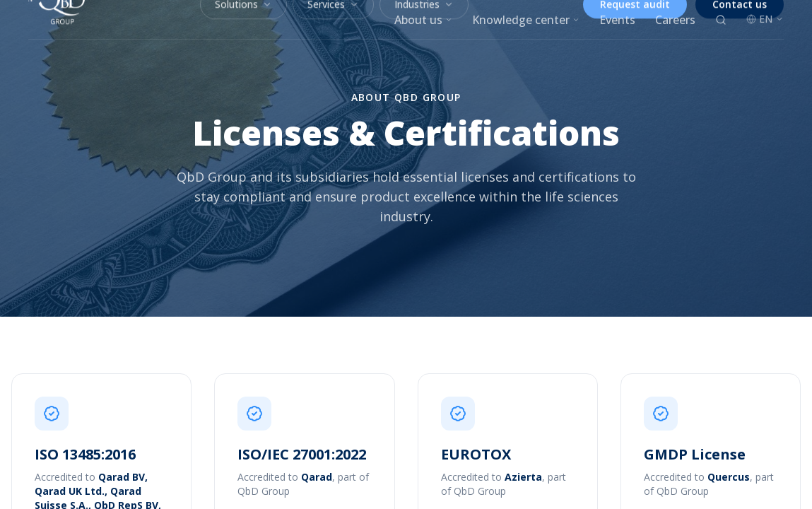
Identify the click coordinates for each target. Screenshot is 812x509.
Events (617, 20)
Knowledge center (526, 20)
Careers (675, 20)
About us (423, 20)
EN (765, 19)
